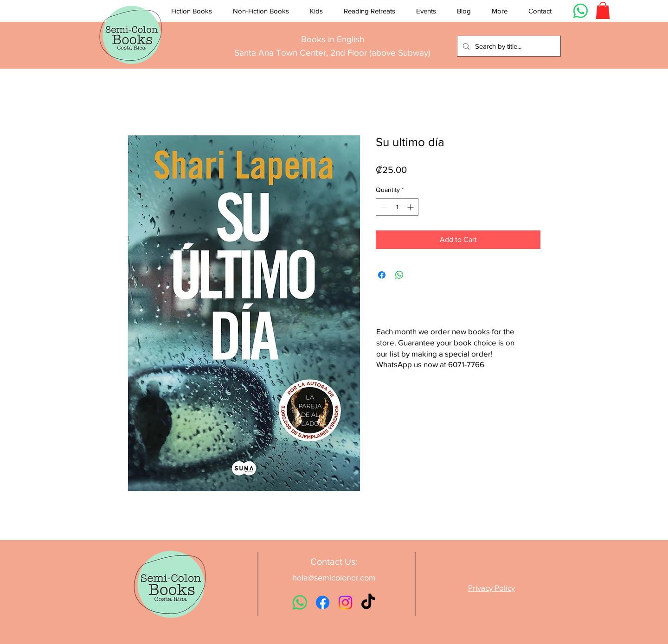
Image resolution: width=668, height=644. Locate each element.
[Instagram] (345, 603)
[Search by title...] (508, 46)
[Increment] (411, 207)
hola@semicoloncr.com (334, 578)
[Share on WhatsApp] (399, 275)
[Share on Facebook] (382, 275)
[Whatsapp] (581, 11)
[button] (192, 11)
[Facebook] (323, 603)
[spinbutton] (397, 207)
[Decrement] (383, 207)
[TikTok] (368, 603)
